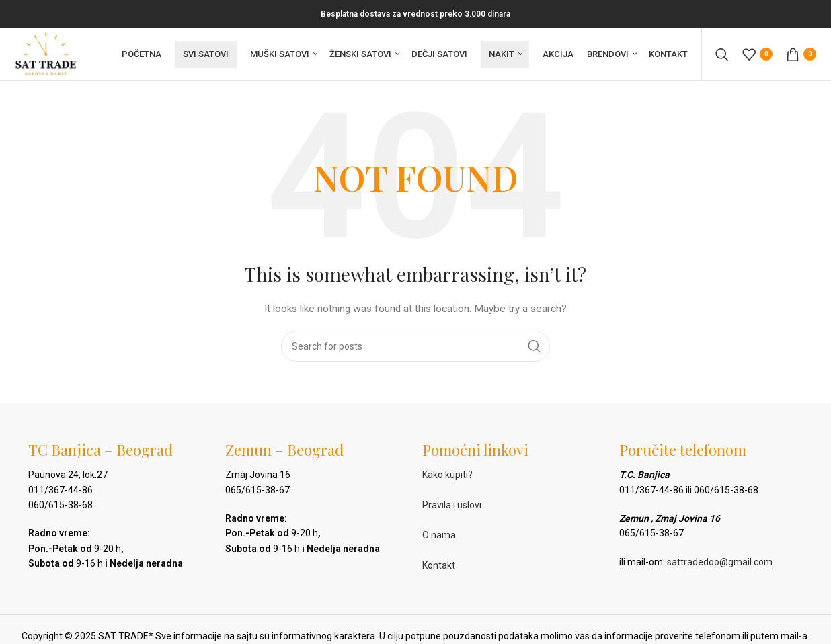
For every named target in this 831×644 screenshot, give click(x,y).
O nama (439, 536)
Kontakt (439, 567)
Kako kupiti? (447, 477)
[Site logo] (47, 54)
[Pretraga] (722, 55)
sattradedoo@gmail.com (720, 563)
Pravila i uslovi (452, 507)
